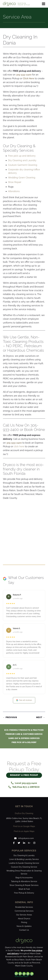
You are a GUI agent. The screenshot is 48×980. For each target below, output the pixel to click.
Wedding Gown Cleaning (22, 178)
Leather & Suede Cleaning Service (24, 863)
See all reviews (24, 700)
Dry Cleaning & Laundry (24, 855)
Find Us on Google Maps (24, 826)
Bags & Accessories (24, 878)
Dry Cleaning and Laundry (22, 160)
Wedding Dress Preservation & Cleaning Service (24, 872)
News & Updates (24, 926)
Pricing (24, 922)
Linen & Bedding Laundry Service (24, 859)
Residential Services (24, 907)
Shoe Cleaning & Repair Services (24, 885)
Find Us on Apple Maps (24, 831)
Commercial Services (24, 911)
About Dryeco (24, 919)
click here (19, 446)
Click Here (28, 78)
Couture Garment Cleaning (23, 165)
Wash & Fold (24, 889)
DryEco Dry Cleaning (24, 813)
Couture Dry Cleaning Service (24, 867)
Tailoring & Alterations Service (24, 881)
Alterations (14, 191)
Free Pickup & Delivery (24, 893)
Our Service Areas (24, 915)
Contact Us (24, 930)
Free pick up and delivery (22, 156)
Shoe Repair (15, 182)
